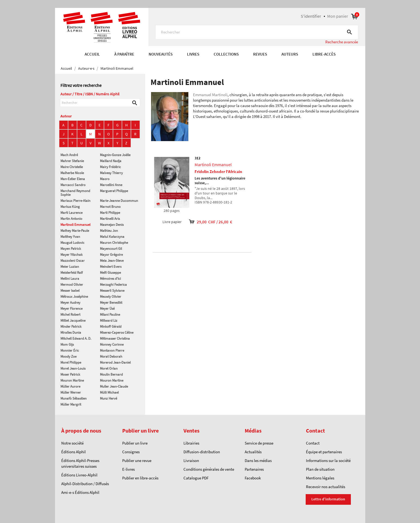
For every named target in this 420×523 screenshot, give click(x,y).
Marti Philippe (110, 213)
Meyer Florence (71, 308)
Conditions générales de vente (209, 469)
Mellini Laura (70, 279)
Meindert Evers (111, 267)
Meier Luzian (70, 267)
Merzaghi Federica (113, 285)
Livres (193, 54)
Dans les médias (258, 460)
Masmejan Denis (112, 225)
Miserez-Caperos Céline (117, 332)
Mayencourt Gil (111, 249)
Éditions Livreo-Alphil (79, 475)
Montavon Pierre (112, 350)
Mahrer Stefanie (72, 161)
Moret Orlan (109, 368)
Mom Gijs (67, 344)
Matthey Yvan (70, 237)
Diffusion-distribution (202, 452)
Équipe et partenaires (324, 452)
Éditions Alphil (73, 452)
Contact (313, 443)
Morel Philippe (71, 362)
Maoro (105, 179)
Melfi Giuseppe (110, 273)
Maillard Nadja (111, 161)
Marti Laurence (71, 213)
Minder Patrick (71, 326)
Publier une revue (137, 460)
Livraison (191, 460)
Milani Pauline (110, 314)
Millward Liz (109, 320)
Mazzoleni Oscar (73, 261)
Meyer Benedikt (111, 302)
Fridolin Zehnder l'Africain (218, 171)
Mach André (69, 155)
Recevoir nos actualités (326, 487)
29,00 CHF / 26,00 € (207, 222)
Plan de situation (320, 469)
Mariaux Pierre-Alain (75, 201)
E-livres (128, 469)
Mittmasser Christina (115, 338)
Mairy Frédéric (110, 167)
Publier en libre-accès (140, 478)
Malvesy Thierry (111, 173)
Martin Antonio (71, 219)
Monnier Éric (70, 350)
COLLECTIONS (226, 54)
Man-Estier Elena (73, 179)
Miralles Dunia (71, 332)
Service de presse (259, 443)
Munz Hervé (108, 398)
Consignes (131, 452)
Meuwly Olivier (111, 297)
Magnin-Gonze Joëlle (115, 155)
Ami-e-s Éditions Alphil (80, 492)
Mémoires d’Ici (110, 279)
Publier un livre (135, 443)
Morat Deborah (111, 356)
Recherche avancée (342, 42)
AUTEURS (290, 54)
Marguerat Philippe (114, 191)
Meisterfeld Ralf (72, 273)
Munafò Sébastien (73, 398)
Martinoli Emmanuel (75, 225)
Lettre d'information (328, 499)
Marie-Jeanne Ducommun (119, 201)
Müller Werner (71, 392)
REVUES (260, 54)
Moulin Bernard (111, 374)
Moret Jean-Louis (73, 368)
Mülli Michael (109, 392)
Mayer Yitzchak (71, 255)
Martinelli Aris (110, 219)
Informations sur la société (328, 460)
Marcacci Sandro (73, 185)
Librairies (191, 443)
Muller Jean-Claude (114, 386)
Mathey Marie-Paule (75, 231)
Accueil (92, 54)
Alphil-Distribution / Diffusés (85, 484)
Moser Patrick (70, 374)
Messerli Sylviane (112, 291)
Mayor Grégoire (111, 255)
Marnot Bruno (110, 207)
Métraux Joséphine (74, 297)
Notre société (72, 443)
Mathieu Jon (109, 231)
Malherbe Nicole (72, 173)
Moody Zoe (68, 356)
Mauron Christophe (114, 243)
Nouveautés (161, 54)
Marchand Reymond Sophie (75, 193)
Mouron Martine (72, 380)
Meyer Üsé (107, 308)
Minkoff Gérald (111, 326)
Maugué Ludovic (72, 243)
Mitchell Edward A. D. (76, 338)
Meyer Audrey (70, 302)
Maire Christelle (72, 167)
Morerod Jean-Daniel (115, 362)
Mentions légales (320, 478)
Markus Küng (70, 207)
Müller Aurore (70, 386)
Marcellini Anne (111, 185)
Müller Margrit (71, 404)
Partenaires (254, 469)
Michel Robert (70, 314)
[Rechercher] (257, 32)
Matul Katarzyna (112, 237)
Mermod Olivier (72, 285)
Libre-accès (324, 54)
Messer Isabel (70, 291)
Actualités (253, 452)
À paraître (124, 54)
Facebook (253, 478)
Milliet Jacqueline (73, 320)
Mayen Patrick (71, 249)
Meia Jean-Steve (112, 261)
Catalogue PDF (196, 478)
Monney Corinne (112, 344)
